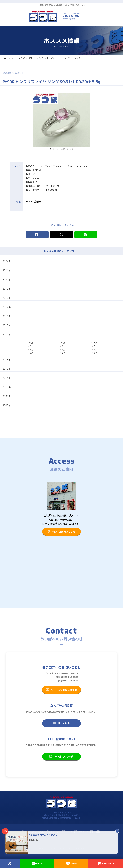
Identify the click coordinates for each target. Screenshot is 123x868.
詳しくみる (61, 723)
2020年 (7, 280)
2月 (64, 353)
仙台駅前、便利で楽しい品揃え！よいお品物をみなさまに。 (61, 5)
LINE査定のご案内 (61, 756)
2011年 (7, 378)
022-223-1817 (72, 16)
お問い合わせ (70, 19)
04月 (41, 58)
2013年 (7, 360)
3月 (32, 353)
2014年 (32, 58)
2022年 (7, 261)
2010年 (7, 387)
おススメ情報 (18, 58)
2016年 (7, 316)
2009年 (7, 396)
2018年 (7, 298)
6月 (32, 349)
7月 (96, 346)
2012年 (7, 369)
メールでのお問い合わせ (61, 690)
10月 (95, 343)
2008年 (7, 405)
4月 (96, 349)
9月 (32, 346)
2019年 (7, 289)
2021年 (7, 270)
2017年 (7, 307)
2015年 (7, 325)
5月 (64, 349)
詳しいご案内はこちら (61, 532)
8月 (64, 346)
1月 (96, 353)
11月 (63, 343)
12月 (31, 343)
